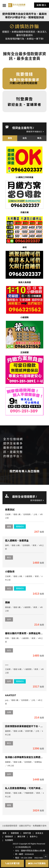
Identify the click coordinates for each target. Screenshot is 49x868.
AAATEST (11, 695)
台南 (9, 712)
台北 (9, 588)
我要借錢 (15, 833)
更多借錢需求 (37, 500)
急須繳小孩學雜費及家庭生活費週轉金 (25, 757)
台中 (9, 619)
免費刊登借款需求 (25, 77)
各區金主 (39, 833)
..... (7, 664)
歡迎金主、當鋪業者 (25, 101)
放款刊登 (27, 833)
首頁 (4, 833)
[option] (10, 138)
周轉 (7, 603)
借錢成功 (20, 527)
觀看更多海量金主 (35, 132)
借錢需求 (9, 837)
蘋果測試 (10, 510)
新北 (9, 557)
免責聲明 (9, 840)
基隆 (9, 527)
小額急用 (10, 572)
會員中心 (34, 837)
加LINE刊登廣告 (37, 863)
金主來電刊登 (12, 863)
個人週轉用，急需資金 (17, 541)
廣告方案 (21, 837)
